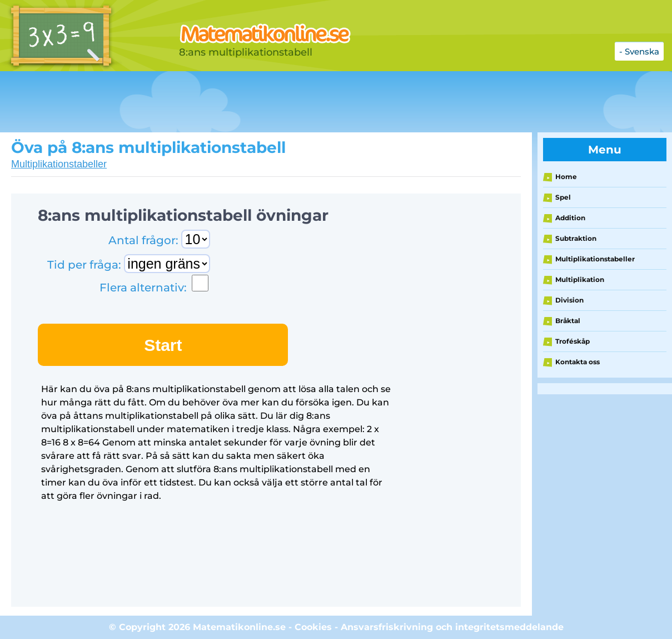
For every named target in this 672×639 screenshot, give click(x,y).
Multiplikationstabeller (59, 164)
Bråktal (568, 321)
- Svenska (639, 51)
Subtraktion (576, 238)
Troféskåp (573, 341)
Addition (570, 218)
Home (566, 177)
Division (569, 300)
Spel (563, 197)
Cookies (313, 627)
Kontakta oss (578, 362)
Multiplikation (580, 279)
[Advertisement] (278, 102)
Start (163, 345)
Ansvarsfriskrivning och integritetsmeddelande (452, 627)
